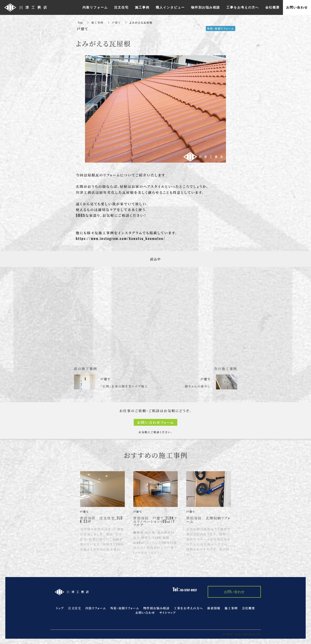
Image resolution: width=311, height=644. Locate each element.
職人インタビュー (170, 7)
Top (80, 22)
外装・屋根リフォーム (125, 608)
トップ (60, 608)
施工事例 (97, 22)
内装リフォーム (96, 608)
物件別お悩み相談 (156, 608)
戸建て (116, 22)
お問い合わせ (145, 612)
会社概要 (249, 608)
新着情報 (214, 608)
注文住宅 (75, 608)
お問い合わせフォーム (155, 422)
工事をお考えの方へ (188, 608)
